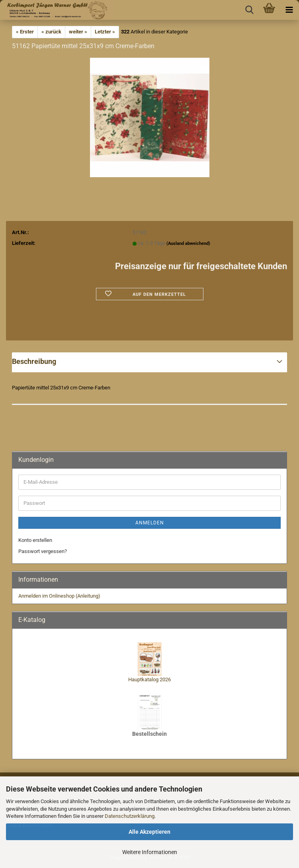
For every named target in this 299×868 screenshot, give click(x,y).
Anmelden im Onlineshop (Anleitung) (59, 596)
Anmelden (150, 523)
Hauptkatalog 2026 (149, 679)
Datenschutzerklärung (130, 816)
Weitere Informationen (150, 852)
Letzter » (105, 32)
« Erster (25, 32)
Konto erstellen (35, 540)
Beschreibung (34, 361)
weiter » (78, 32)
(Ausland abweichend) (188, 243)
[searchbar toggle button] (249, 10)
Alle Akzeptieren (149, 832)
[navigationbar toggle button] (289, 10)
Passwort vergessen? (43, 551)
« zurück (51, 32)
